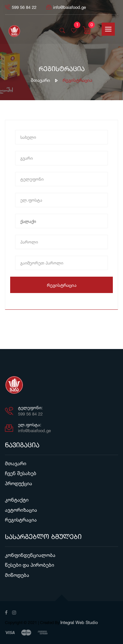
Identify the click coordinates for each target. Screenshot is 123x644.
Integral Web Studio (79, 622)
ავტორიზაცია (21, 510)
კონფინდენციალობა (30, 555)
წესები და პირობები (30, 565)
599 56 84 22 (21, 7)
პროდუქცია (19, 483)
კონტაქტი (17, 500)
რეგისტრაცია (62, 285)
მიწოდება (17, 575)
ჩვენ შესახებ (21, 473)
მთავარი (41, 80)
